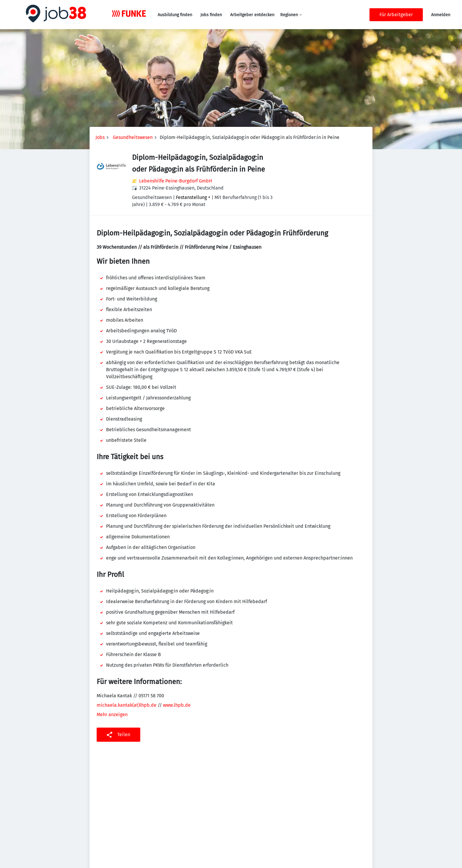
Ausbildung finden (175, 15)
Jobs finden (211, 15)
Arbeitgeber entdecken (252, 15)
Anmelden (441, 15)
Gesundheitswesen (133, 137)
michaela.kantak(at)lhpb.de (127, 705)
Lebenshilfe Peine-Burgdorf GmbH (176, 181)
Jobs (100, 137)
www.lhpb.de (177, 705)
